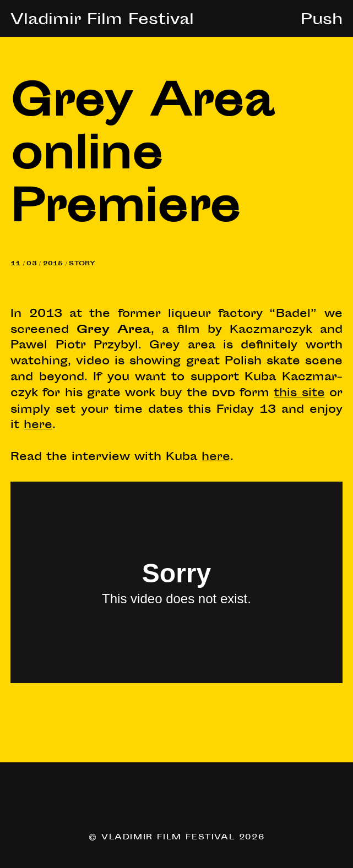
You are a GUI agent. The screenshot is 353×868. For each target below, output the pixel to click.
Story (82, 264)
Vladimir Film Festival (102, 21)
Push (322, 21)
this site (299, 394)
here (38, 425)
